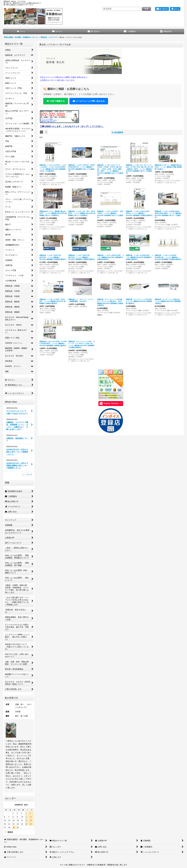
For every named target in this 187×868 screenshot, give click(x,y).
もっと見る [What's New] (27, 474)
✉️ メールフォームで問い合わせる (89, 101)
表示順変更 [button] (118, 132)
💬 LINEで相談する (56, 101)
